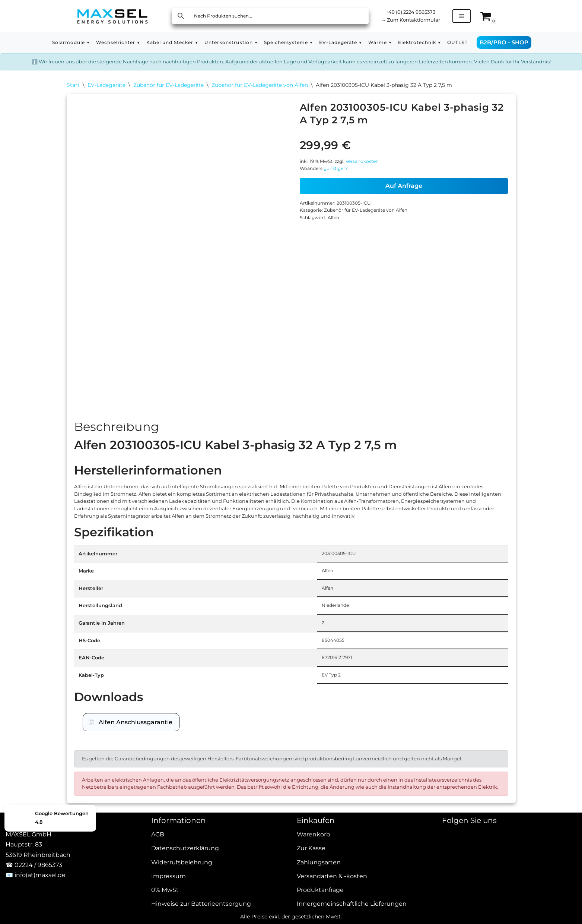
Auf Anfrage (404, 210)
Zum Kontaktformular (417, 21)
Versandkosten (374, 182)
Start (73, 99)
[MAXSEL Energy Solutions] (112, 16)
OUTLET (486, 42)
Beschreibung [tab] (117, 446)
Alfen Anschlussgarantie (136, 790)
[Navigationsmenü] (475, 16)
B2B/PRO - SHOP (533, 42)
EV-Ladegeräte (106, 99)
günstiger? (342, 192)
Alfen (339, 249)
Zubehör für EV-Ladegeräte (168, 99)
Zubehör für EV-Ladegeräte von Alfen (260, 99)
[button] (64, 43)
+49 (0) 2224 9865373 (417, 11)
